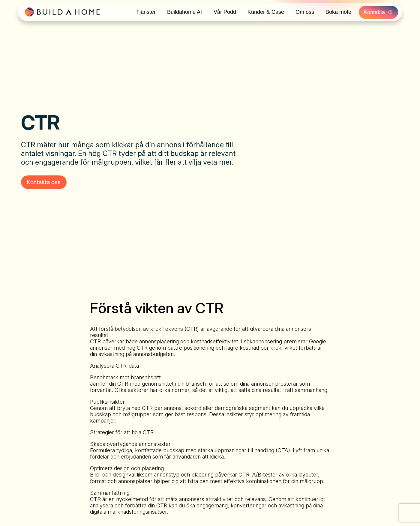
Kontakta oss (44, 182)
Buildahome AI (184, 12)
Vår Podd (225, 12)
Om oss (305, 12)
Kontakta (379, 12)
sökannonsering (263, 341)
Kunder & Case (266, 12)
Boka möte (339, 12)
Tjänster (146, 12)
